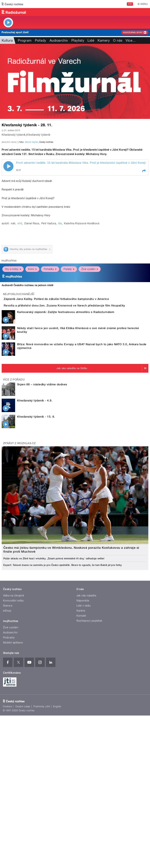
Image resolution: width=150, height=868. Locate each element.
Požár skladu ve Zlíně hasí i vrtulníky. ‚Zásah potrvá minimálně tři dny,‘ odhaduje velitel (54, 662)
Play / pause (8, 251)
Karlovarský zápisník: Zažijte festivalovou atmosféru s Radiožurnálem (66, 415)
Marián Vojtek (32, 226)
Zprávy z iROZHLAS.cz (19, 547)
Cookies (7, 810)
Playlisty (78, 40)
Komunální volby (13, 704)
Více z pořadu (14, 483)
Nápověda (83, 704)
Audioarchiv (59, 40)
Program (25, 40)
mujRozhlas (9, 345)
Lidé (91, 40)
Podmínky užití (42, 810)
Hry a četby (13, 353)
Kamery (104, 40)
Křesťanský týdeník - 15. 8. (36, 520)
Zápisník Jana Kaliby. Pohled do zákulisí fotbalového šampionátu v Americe (70, 383)
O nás (118, 40)
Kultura (7, 40)
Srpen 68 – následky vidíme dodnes (42, 488)
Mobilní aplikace (13, 746)
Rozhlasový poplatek (89, 724)
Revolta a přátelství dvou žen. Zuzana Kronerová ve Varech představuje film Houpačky (78, 399)
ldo (60, 308)
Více (131, 40)
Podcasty (9, 741)
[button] (144, 255)
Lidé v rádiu (84, 709)
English (57, 810)
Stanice (8, 709)
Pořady (41, 40)
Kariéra (81, 714)
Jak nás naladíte (86, 699)
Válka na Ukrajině (14, 699)
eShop (7, 714)
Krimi (32, 353)
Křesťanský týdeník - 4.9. (35, 504)
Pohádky (50, 353)
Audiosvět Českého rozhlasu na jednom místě (27, 370)
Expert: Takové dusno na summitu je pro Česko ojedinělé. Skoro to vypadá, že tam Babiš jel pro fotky (63, 669)
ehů (20, 308)
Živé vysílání (90, 353)
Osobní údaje (23, 810)
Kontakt (81, 719)
